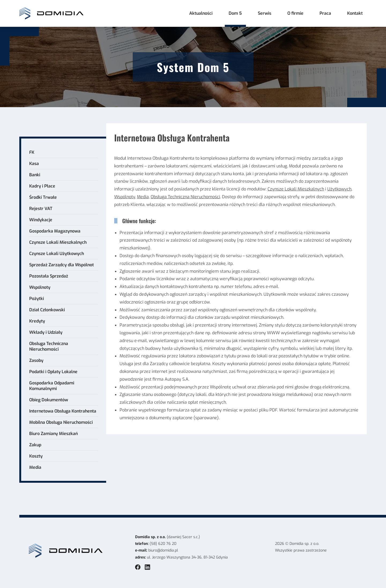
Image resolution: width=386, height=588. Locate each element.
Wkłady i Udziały (46, 332)
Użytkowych (339, 189)
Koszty (36, 456)
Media (35, 467)
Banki (35, 175)
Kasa (34, 164)
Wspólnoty (40, 287)
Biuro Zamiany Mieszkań (53, 434)
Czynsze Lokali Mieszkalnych (58, 242)
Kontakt (355, 13)
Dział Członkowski (47, 310)
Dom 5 (235, 13)
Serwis (265, 13)
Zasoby (36, 360)
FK (32, 152)
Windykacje (41, 220)
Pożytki (37, 299)
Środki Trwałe (43, 197)
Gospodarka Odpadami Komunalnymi (52, 386)
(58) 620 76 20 (163, 544)
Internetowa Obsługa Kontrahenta (63, 411)
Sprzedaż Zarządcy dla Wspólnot (62, 265)
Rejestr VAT (41, 209)
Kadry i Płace (42, 186)
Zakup (35, 445)
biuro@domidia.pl (163, 550)
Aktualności (201, 13)
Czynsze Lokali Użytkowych (57, 254)
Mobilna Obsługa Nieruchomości (61, 422)
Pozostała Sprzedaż (49, 276)
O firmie (295, 13)
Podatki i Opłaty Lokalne (53, 372)
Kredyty (37, 321)
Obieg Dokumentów (49, 400)
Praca (325, 13)
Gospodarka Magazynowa (55, 231)
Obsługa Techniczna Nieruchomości (49, 346)
